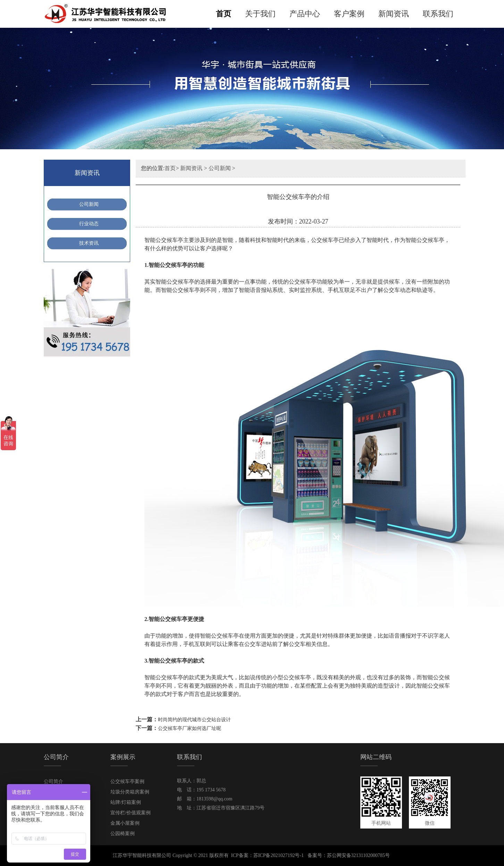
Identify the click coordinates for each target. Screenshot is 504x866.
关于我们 (260, 14)
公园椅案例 (123, 834)
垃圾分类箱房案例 (130, 792)
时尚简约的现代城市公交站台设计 (194, 720)
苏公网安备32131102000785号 (358, 855)
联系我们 (438, 14)
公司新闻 (89, 204)
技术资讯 (89, 243)
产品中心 (305, 14)
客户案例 (349, 14)
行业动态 (89, 224)
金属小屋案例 (125, 823)
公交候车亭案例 (127, 781)
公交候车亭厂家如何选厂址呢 (190, 728)
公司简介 (53, 781)
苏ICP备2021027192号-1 (279, 855)
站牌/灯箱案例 (126, 802)
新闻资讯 (394, 14)
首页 (224, 14)
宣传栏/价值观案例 (131, 813)
